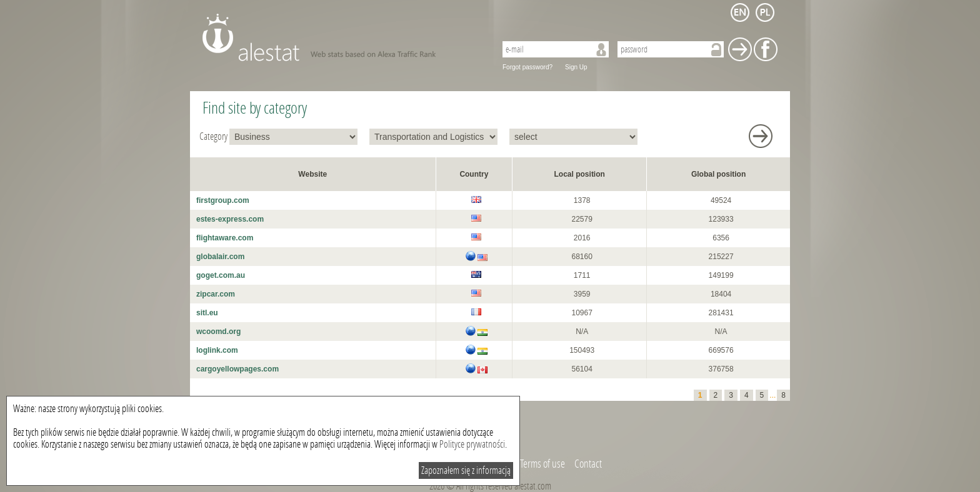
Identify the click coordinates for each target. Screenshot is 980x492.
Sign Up (576, 67)
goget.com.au (221, 275)
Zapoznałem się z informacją (466, 470)
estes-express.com (230, 219)
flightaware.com (225, 238)
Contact (588, 464)
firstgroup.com (223, 200)
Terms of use (542, 464)
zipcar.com (216, 294)
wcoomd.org (218, 332)
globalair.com (220, 257)
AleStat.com (342, 37)
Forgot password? (527, 67)
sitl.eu (207, 313)
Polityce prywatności (472, 444)
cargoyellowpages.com (237, 369)
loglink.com (217, 350)
